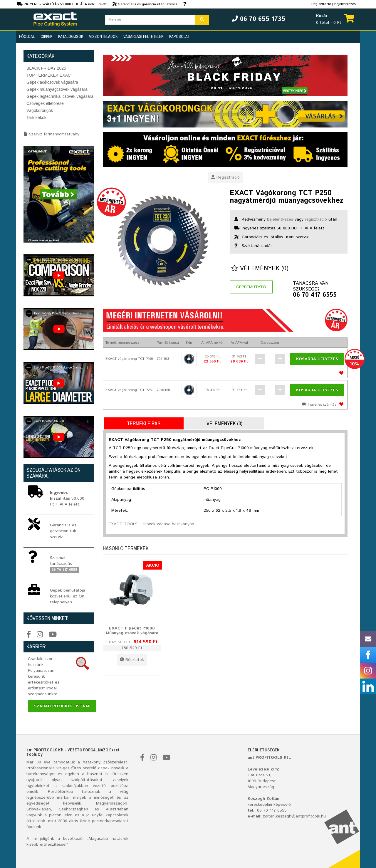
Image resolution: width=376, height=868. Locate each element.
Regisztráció (225, 177)
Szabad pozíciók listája (62, 706)
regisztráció (316, 219)
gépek (104, 768)
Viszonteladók (103, 36)
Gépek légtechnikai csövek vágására (60, 96)
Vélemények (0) (260, 269)
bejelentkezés (280, 219)
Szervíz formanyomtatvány (54, 134)
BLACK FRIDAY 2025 (46, 68)
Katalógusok (71, 36)
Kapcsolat (179, 36)
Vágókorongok (40, 110)
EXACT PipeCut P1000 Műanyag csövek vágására (132, 631)
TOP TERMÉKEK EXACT (50, 75)
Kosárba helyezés (317, 359)
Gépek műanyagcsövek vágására (57, 89)
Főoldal (27, 36)
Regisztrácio (321, 4)
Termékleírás (144, 423)
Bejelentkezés (345, 4)
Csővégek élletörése (45, 103)
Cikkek (46, 36)
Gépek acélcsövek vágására (52, 82)
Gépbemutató (251, 287)
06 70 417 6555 (315, 295)
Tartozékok (36, 117)
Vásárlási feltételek (143, 36)
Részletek (132, 660)
